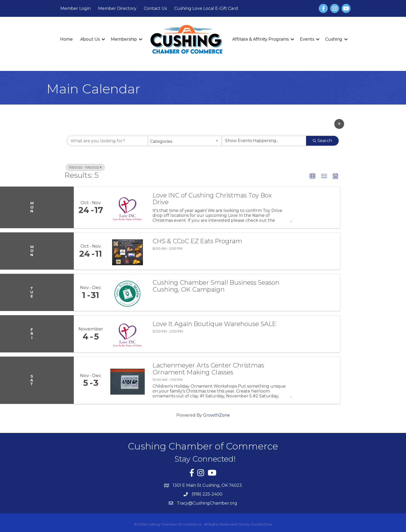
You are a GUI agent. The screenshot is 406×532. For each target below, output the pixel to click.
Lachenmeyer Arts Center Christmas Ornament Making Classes (208, 369)
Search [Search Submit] (322, 141)
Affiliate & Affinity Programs (260, 39)
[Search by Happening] (264, 141)
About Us (90, 39)
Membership (124, 39)
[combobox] (185, 141)
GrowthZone (216, 415)
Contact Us (155, 8)
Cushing (334, 39)
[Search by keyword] (108, 141)
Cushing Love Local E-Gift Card (206, 8)
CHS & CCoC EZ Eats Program (197, 241)
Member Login (75, 8)
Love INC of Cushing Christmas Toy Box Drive (212, 199)
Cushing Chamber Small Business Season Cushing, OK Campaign (216, 286)
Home (66, 39)
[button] (339, 124)
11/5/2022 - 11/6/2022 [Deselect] (85, 167)
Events (307, 39)
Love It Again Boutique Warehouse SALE (214, 324)
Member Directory (117, 8)
